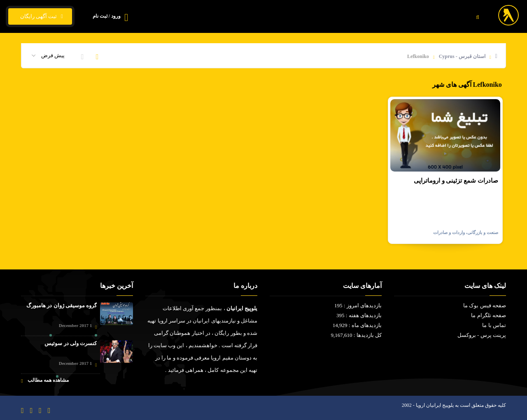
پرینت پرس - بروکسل (482, 335)
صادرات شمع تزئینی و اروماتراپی (456, 181)
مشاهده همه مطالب (45, 380)
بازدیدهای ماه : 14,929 (357, 325)
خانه (438, 17)
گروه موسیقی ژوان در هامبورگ (62, 305)
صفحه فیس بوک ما (485, 305)
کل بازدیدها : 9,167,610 (356, 335)
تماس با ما (258, 17)
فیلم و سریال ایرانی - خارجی (385, 17)
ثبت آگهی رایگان (40, 16)
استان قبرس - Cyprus (462, 56)
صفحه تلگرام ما (489, 315)
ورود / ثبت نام (107, 16)
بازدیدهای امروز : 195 (358, 305)
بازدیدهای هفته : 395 (359, 315)
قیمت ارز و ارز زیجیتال (311, 17)
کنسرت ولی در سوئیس (71, 343)
